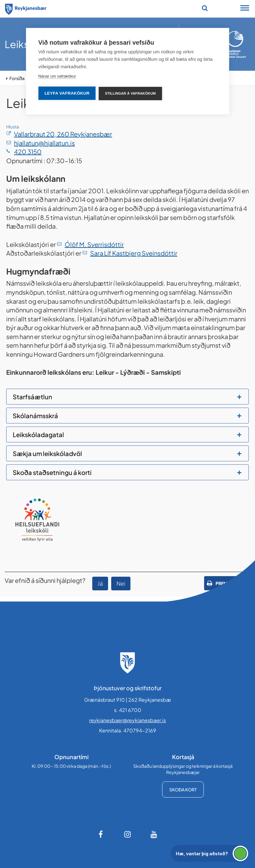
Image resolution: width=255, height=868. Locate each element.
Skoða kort (183, 790)
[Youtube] (154, 834)
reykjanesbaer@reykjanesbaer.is (127, 720)
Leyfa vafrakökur (67, 93)
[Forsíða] (26, 8)
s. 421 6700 (128, 710)
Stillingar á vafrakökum (130, 93)
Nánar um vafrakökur (57, 76)
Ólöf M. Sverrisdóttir (94, 244)
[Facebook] (101, 834)
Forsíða (17, 78)
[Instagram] (128, 834)
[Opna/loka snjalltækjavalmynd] (245, 9)
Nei (121, 583)
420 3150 (28, 152)
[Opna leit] (205, 8)
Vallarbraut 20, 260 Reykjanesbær (63, 134)
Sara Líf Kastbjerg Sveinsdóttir (134, 253)
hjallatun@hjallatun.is (44, 143)
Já (100, 583)
